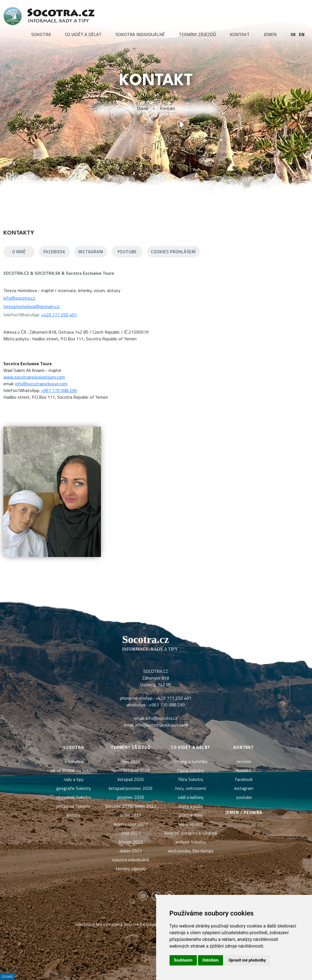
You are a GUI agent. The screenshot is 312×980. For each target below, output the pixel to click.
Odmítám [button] (211, 960)
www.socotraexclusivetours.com (34, 377)
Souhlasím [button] (183, 960)
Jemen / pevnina (244, 812)
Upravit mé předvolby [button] (247, 960)
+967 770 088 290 (59, 390)
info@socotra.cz (19, 298)
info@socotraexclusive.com (41, 384)
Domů (143, 108)
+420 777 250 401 (59, 315)
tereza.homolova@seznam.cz (31, 306)
